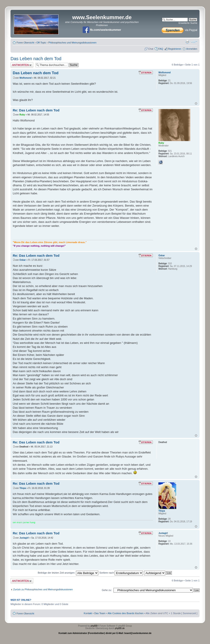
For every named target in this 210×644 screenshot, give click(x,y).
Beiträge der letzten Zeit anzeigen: (68, 573)
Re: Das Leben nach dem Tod (36, 110)
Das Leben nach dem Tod (36, 59)
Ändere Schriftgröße (194, 42)
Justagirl (24, 538)
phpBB (94, 626)
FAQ (161, 49)
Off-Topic (41, 43)
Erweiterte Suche (188, 23)
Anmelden (192, 49)
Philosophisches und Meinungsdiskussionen (72, 43)
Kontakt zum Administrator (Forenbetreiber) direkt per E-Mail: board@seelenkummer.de (105, 633)
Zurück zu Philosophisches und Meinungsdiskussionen (43, 589)
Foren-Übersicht (25, 43)
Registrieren (175, 49)
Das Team (100, 613)
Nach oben (196, 104)
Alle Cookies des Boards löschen (125, 613)
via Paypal (179, 30)
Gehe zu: (107, 590)
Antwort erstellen (22, 65)
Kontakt (88, 613)
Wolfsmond (25, 78)
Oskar (23, 260)
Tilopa (23, 488)
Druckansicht (187, 42)
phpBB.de (120, 628)
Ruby (22, 115)
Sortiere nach (121, 573)
